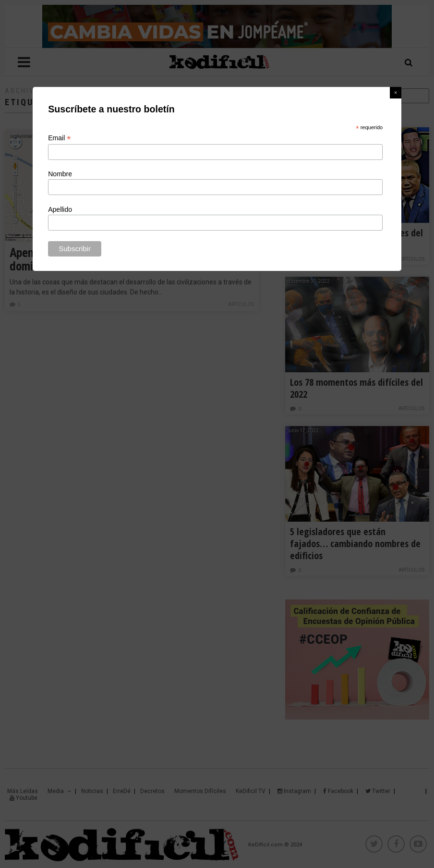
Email (59, 138)
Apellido (60, 209)
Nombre (60, 174)
